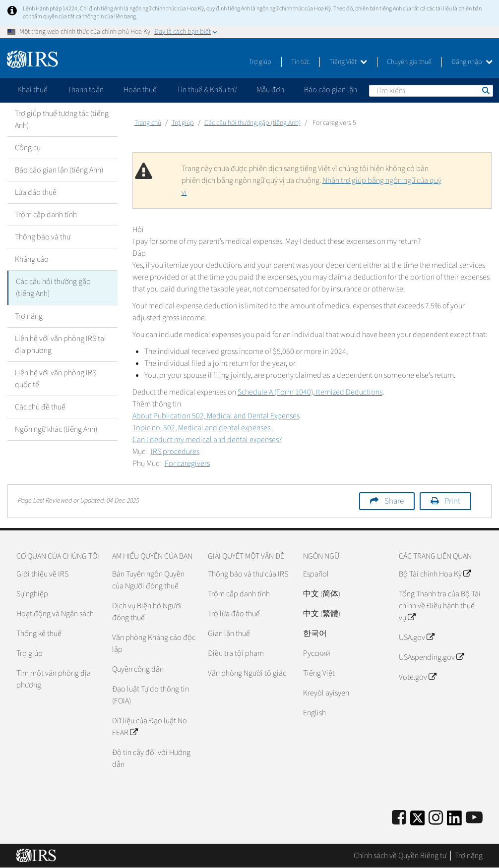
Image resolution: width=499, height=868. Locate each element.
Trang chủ (148, 123)
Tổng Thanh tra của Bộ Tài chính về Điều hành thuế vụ (440, 606)
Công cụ (28, 148)
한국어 (315, 634)
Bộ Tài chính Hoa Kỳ (435, 574)
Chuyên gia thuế (409, 62)
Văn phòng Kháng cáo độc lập (154, 643)
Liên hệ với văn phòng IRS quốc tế (56, 378)
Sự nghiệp (32, 594)
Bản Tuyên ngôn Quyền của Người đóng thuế (148, 580)
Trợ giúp (260, 62)
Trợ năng (29, 316)
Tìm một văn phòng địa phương (54, 679)
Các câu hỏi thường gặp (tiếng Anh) (53, 288)
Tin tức (300, 62)
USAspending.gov (431, 657)
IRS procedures (175, 452)
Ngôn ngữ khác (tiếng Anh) (56, 429)
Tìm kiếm (485, 90)
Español (316, 574)
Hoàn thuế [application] (140, 90)
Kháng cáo (32, 259)
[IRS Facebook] (399, 818)
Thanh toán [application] (86, 90)
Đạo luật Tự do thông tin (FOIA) (151, 695)
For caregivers (187, 463)
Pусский (317, 653)
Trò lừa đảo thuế (234, 614)
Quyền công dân (138, 669)
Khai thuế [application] (32, 90)
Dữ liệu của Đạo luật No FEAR (150, 727)
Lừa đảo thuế (36, 192)
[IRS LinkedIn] (454, 821)
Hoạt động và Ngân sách (55, 614)
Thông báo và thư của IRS (248, 574)
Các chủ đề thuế (40, 406)
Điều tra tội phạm (236, 653)
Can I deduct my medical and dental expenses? (207, 440)
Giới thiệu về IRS (42, 574)
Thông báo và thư (43, 237)
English (314, 713)
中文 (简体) (322, 594)
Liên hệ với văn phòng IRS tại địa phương (61, 344)
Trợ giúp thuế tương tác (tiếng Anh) (62, 119)
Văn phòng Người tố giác (247, 673)
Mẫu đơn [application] (270, 90)
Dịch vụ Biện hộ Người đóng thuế (147, 612)
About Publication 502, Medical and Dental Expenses (216, 416)
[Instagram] (436, 818)
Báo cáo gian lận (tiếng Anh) (59, 170)
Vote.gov (417, 677)
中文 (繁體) (322, 614)
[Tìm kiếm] (431, 91)
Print (452, 501)
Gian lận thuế (229, 634)
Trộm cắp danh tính (46, 215)
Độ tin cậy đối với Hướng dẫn (151, 758)
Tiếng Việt (348, 62)
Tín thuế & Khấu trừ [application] (207, 90)
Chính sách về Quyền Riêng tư (400, 856)
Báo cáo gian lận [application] (331, 90)
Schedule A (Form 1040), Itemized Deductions (310, 392)
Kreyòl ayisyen (326, 693)
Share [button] (394, 501)
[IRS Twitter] (418, 821)
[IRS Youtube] (474, 818)
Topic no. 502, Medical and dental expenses (201, 428)
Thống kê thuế (39, 634)
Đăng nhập (472, 62)
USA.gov (416, 637)
